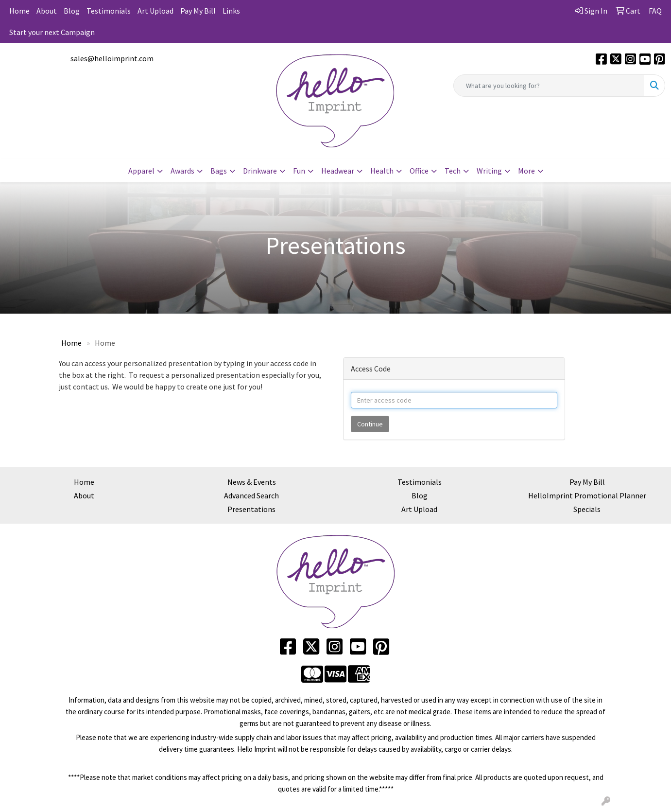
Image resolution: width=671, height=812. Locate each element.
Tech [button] (453, 171)
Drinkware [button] (260, 171)
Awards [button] (182, 171)
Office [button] (419, 171)
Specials (587, 509)
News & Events (252, 482)
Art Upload (155, 11)
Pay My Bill (198, 11)
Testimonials (109, 11)
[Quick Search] (549, 86)
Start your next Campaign (52, 32)
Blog (72, 11)
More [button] (526, 171)
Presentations (251, 509)
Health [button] (382, 171)
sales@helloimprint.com (112, 58)
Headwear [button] (338, 171)
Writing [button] (489, 171)
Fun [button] (299, 171)
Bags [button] (219, 171)
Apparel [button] (141, 171)
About (47, 11)
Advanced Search (251, 495)
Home (19, 11)
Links (231, 11)
